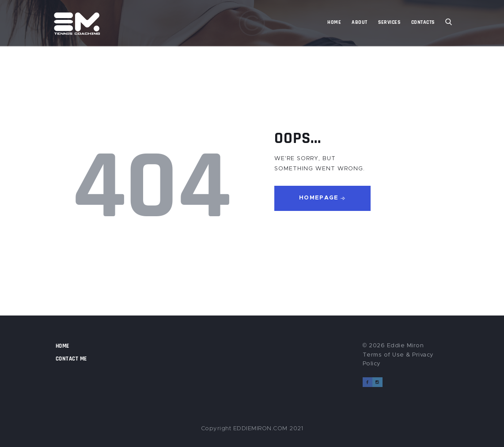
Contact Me (71, 359)
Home (63, 346)
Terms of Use (383, 355)
